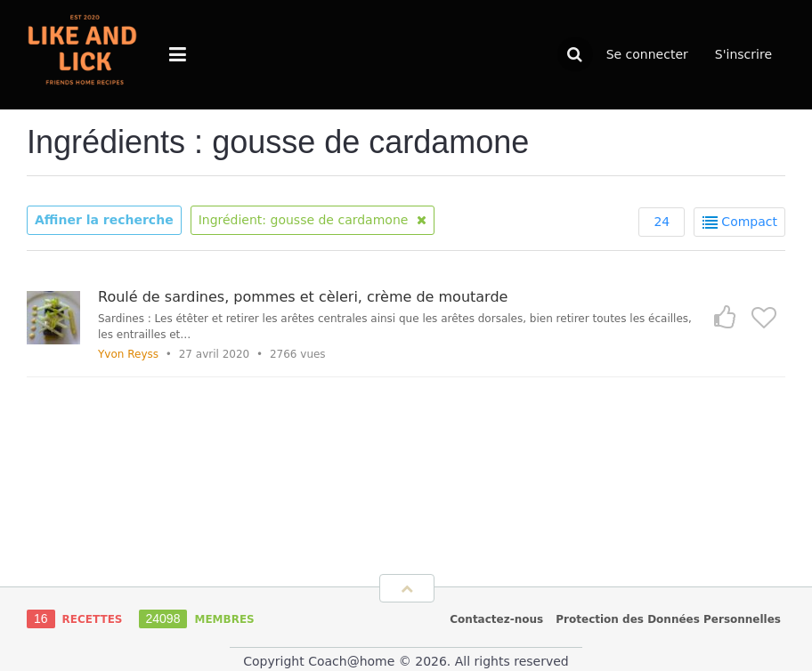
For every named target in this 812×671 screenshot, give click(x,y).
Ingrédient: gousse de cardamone (313, 220)
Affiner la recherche (104, 220)
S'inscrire (743, 54)
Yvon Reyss (128, 354)
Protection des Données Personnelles (668, 619)
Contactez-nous (496, 619)
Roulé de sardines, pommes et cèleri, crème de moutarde (303, 297)
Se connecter (647, 54)
